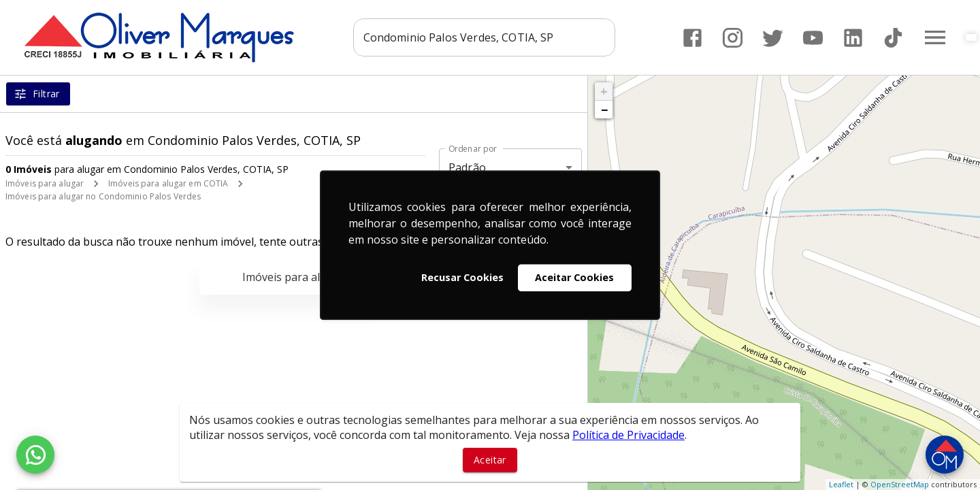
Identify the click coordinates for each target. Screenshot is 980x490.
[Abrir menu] (935, 37)
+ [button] (604, 91)
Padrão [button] (467, 167)
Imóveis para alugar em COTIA (168, 183)
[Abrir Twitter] (773, 38)
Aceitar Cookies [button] (574, 277)
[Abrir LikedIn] (853, 38)
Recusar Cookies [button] (462, 277)
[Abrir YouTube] (813, 38)
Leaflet (841, 484)
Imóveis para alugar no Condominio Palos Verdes (103, 196)
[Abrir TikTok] (893, 38)
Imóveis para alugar (45, 183)
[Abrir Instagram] (733, 38)
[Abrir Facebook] (692, 38)
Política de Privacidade (628, 435)
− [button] (604, 110)
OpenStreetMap (900, 484)
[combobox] (484, 37)
